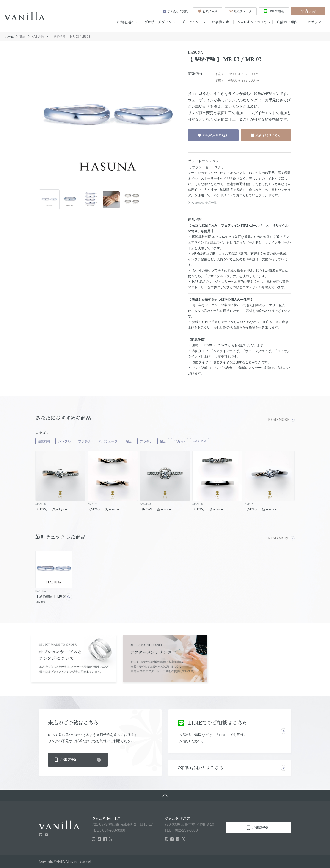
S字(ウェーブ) (109, 441)
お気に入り (208, 11)
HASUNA (38, 36)
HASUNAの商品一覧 (202, 203)
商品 (22, 36)
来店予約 (308, 11)
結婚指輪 (44, 441)
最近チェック (241, 11)
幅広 (129, 441)
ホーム (9, 36)
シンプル (64, 441)
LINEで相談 (274, 11)
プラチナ (85, 441)
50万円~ (180, 441)
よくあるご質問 (175, 11)
